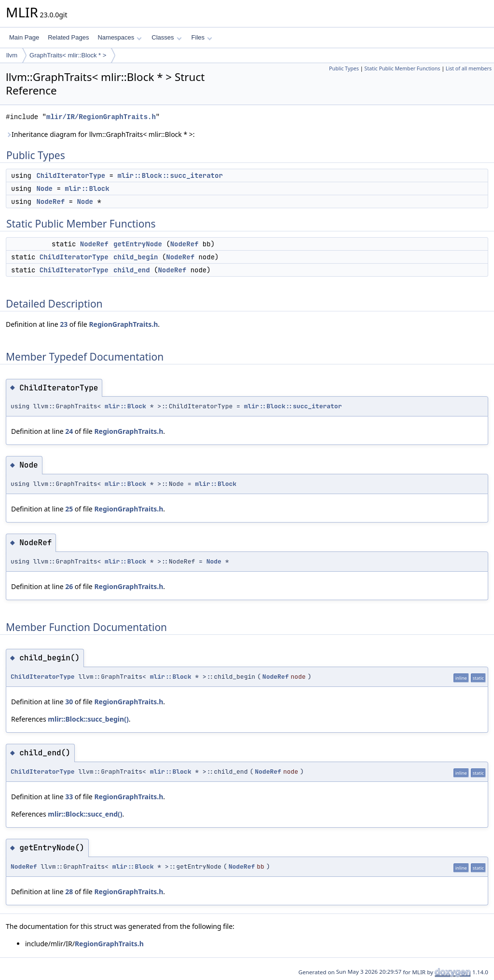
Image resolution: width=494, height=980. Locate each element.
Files (202, 37)
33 (69, 797)
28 (69, 892)
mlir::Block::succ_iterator (170, 175)
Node (44, 188)
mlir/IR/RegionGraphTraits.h (101, 117)
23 (64, 324)
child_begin (136, 257)
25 (69, 509)
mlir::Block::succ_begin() (88, 719)
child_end (132, 270)
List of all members (469, 68)
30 (69, 702)
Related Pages (68, 37)
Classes (166, 37)
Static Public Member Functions (402, 68)
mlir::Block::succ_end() (85, 814)
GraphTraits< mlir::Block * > (68, 55)
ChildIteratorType (71, 175)
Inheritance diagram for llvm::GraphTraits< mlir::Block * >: (100, 134)
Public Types (344, 68)
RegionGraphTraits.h (123, 324)
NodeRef (50, 201)
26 (69, 586)
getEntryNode (138, 244)
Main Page (24, 37)
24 (69, 431)
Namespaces (119, 37)
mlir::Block (87, 188)
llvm (12, 55)
